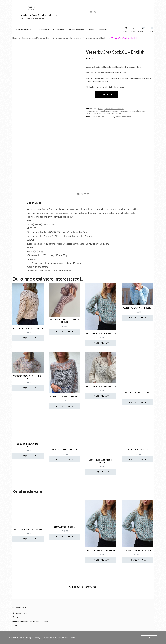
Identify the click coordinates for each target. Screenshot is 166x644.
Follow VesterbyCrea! (83, 587)
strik (112, 117)
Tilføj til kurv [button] (29, 338)
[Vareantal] (90, 95)
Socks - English (94, 113)
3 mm (100, 109)
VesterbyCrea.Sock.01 (112, 113)
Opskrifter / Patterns (24, 29)
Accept (149, 638)
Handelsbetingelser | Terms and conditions (30, 621)
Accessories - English (114, 109)
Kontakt (16, 617)
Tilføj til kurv (106, 95)
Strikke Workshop (77, 29)
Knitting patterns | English (133, 111)
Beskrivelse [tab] (83, 194)
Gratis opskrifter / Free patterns (51, 29)
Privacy (15, 625)
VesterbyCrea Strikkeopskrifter (39, 15)
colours (96, 117)
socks (105, 117)
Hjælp (92, 29)
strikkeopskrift (124, 117)
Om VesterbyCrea (20, 613)
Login (134, 30)
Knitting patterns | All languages (103, 111)
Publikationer (105, 29)
